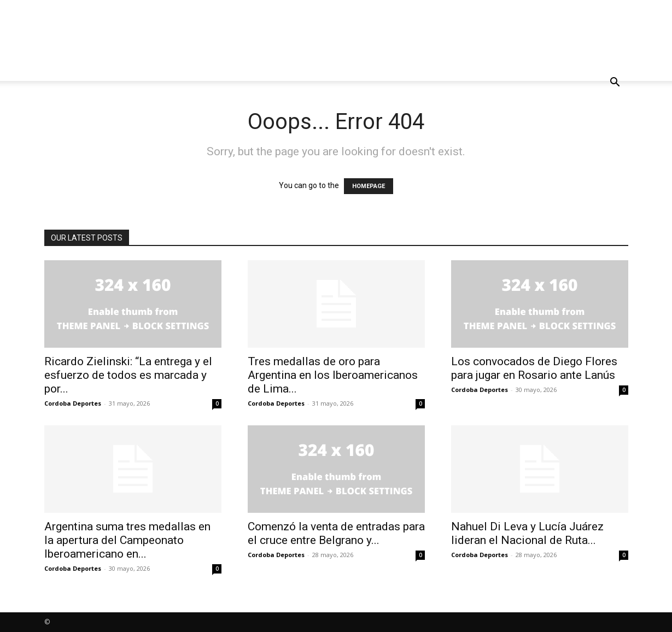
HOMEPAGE (369, 186)
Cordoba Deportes (73, 403)
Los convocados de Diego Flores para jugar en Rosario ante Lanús (534, 368)
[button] (615, 83)
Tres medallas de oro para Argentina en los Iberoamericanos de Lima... (333, 375)
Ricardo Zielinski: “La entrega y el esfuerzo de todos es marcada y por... (128, 375)
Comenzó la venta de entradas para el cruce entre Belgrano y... (336, 533)
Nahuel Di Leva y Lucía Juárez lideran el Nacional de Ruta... (527, 533)
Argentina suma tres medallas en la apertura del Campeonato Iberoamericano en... (127, 540)
